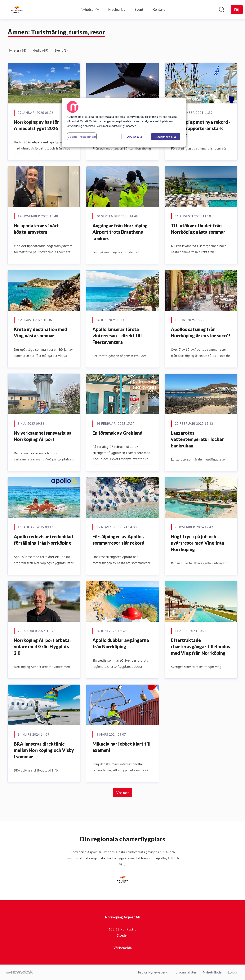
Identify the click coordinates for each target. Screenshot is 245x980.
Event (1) (61, 50)
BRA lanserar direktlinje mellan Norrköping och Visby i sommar (44, 750)
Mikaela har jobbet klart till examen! (121, 747)
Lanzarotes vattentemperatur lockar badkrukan (197, 439)
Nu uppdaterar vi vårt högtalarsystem (36, 229)
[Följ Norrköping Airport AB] (237, 10)
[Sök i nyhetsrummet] (222, 10)
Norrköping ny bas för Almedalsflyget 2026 (36, 125)
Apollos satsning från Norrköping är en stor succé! (200, 332)
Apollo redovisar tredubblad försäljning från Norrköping (43, 540)
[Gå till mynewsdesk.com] (20, 972)
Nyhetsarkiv (90, 9)
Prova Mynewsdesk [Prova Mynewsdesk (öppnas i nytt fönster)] (153, 972)
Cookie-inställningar (82, 136)
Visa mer (123, 793)
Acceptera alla (166, 137)
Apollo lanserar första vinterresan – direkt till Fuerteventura (117, 336)
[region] (124, 122)
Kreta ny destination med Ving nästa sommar (40, 332)
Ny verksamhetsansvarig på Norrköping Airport (43, 436)
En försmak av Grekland (117, 433)
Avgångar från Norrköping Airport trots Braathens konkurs (120, 232)
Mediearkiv (117, 9)
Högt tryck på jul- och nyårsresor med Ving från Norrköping (198, 543)
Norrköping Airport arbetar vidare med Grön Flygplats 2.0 (43, 647)
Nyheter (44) (17, 50)
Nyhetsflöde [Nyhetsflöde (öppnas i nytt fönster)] (212, 972)
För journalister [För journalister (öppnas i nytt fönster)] (185, 972)
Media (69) (40, 50)
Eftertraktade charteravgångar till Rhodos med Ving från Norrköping (200, 647)
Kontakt (159, 9)
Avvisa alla (135, 137)
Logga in (234, 972)
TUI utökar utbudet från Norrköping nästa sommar (198, 229)
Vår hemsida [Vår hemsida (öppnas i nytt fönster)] (123, 948)
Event (139, 9)
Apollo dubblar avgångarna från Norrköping (121, 643)
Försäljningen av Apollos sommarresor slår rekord (118, 540)
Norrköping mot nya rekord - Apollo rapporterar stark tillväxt (201, 128)
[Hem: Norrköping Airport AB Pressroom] (17, 10)
